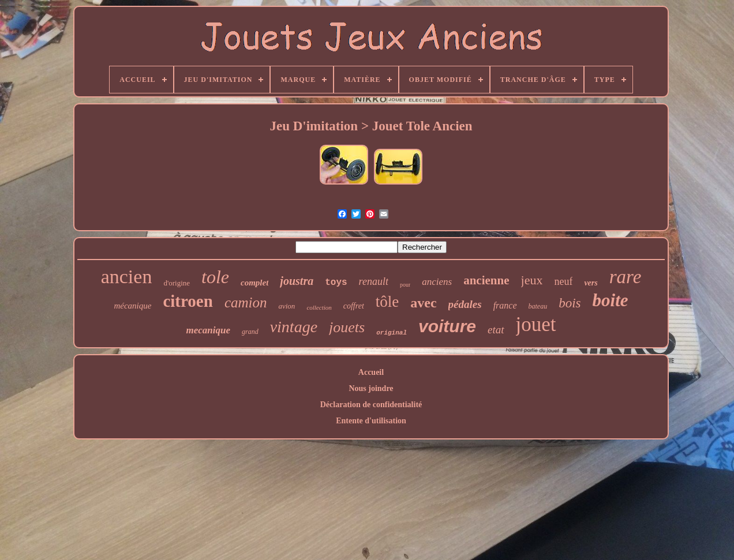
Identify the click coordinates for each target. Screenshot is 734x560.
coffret (354, 306)
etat (496, 330)
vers (591, 283)
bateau (538, 306)
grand (250, 332)
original (392, 333)
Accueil (371, 372)
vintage (294, 327)
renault (374, 281)
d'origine (177, 283)
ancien (127, 277)
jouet (536, 324)
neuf (563, 281)
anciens (437, 282)
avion (287, 306)
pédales (465, 304)
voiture (447, 326)
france (505, 305)
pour (405, 285)
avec (423, 303)
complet (254, 283)
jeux (532, 280)
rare (626, 277)
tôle (387, 302)
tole (215, 277)
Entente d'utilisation (371, 421)
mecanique (208, 330)
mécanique (132, 306)
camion (246, 302)
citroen (188, 301)
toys (336, 283)
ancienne (486, 280)
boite (611, 300)
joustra (297, 281)
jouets (347, 327)
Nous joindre (371, 388)
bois (570, 303)
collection (319, 307)
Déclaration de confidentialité (371, 405)
